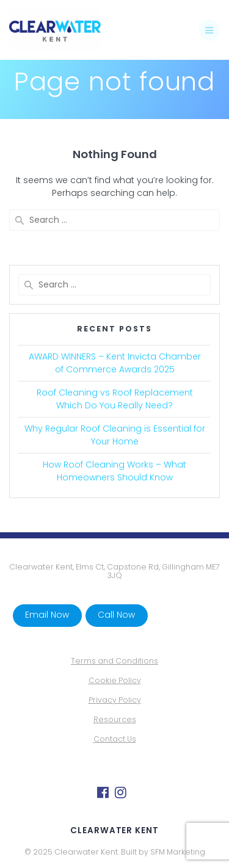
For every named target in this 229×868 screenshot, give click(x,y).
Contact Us (115, 739)
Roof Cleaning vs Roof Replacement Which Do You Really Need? (115, 399)
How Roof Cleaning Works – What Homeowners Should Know (114, 471)
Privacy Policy (115, 700)
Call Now (116, 615)
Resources (115, 719)
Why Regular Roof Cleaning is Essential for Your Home (115, 435)
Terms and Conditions (114, 661)
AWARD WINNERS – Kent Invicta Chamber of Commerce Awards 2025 (115, 363)
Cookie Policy (115, 680)
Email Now (47, 615)
